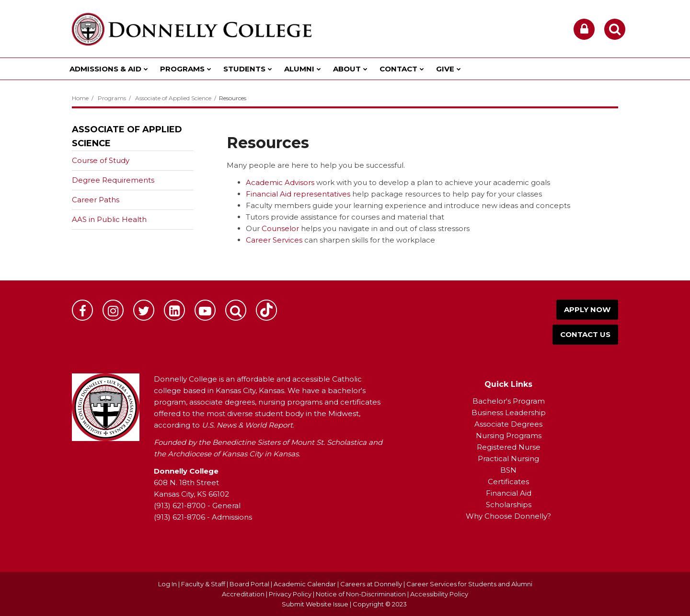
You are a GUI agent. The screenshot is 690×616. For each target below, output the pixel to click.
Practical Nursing (508, 459)
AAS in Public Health (109, 219)
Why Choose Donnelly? (508, 516)
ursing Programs (512, 436)
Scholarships (509, 505)
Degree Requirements (113, 180)
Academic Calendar (305, 584)
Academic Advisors (280, 182)
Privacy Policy (290, 594)
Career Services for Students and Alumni (469, 584)
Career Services (274, 240)
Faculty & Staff (203, 584)
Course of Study (101, 160)
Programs (112, 98)
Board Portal (249, 584)
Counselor (280, 228)
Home (80, 98)
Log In (167, 584)
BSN (508, 470)
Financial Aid (509, 493)
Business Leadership (509, 413)
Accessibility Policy (439, 594)
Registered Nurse (509, 447)
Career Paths (96, 200)
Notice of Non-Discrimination (362, 594)
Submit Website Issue (315, 604)
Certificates (508, 482)
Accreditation (244, 594)
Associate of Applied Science (173, 98)
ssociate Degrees (511, 424)
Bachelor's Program (509, 401)
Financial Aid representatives (298, 194)
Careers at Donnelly (371, 584)
